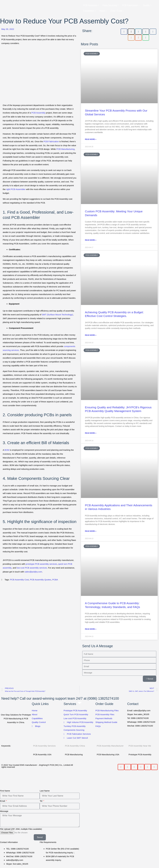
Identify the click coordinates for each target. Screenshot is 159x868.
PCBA (54, 578)
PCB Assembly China (75, 745)
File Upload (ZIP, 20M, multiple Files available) (21, 828)
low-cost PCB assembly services (31, 567)
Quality (147, 5)
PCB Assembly (91, 5)
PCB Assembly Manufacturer (110, 745)
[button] (121, 766)
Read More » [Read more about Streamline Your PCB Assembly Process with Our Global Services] (91, 139)
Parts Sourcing (111, 5)
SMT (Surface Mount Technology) (57, 314)
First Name (5, 790)
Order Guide (117, 11)
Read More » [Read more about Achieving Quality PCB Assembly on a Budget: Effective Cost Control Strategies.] (91, 335)
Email (3, 800)
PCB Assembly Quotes (40, 578)
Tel (41, 800)
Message (4, 810)
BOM (7, 449)
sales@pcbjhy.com (33, 570)
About (103, 11)
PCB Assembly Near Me (139, 745)
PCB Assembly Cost (19, 578)
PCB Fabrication (131, 5)
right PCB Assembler (16, 189)
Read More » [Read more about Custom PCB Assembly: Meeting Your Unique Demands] (91, 240)
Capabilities (90, 11)
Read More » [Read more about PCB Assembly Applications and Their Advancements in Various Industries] (91, 531)
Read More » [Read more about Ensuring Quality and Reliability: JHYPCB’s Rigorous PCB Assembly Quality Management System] (91, 433)
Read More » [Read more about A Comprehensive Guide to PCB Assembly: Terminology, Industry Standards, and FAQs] (91, 629)
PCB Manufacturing (65, 149)
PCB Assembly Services (44, 745)
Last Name (45, 790)
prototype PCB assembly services (41, 563)
